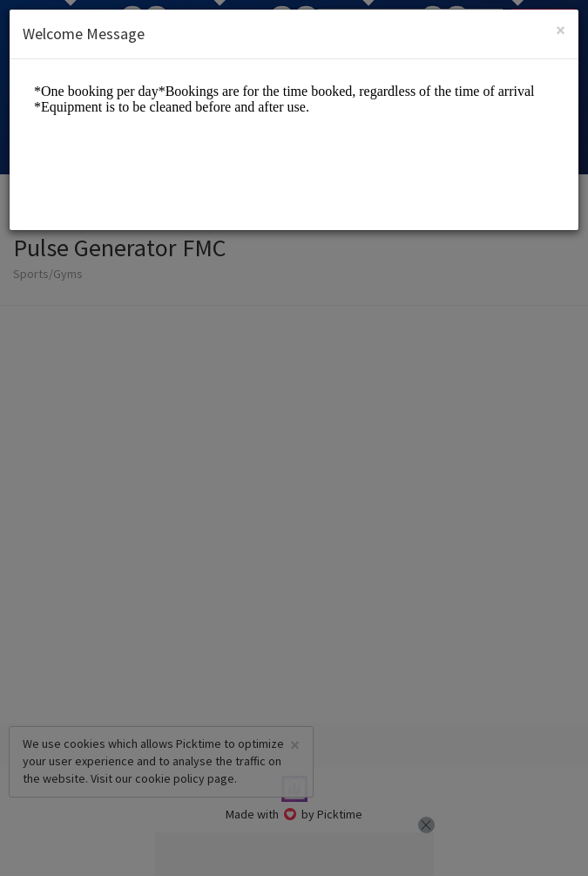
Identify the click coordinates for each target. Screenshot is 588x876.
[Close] (561, 30)
